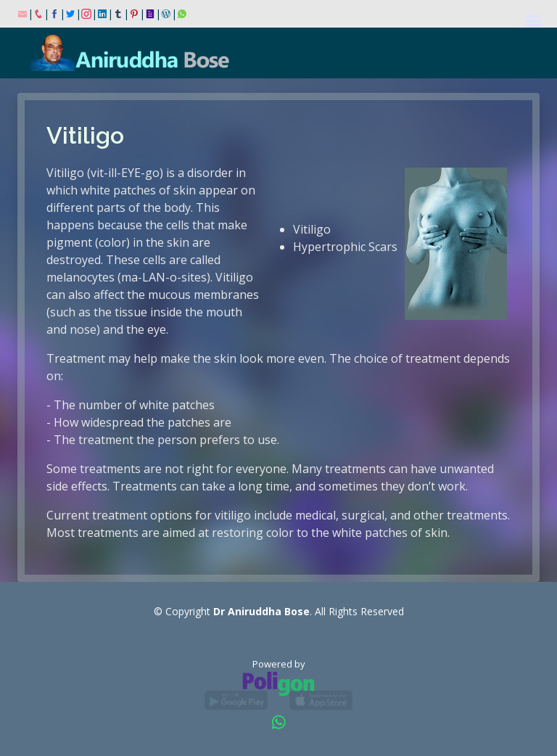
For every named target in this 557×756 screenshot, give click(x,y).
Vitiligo (312, 229)
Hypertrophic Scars (345, 247)
